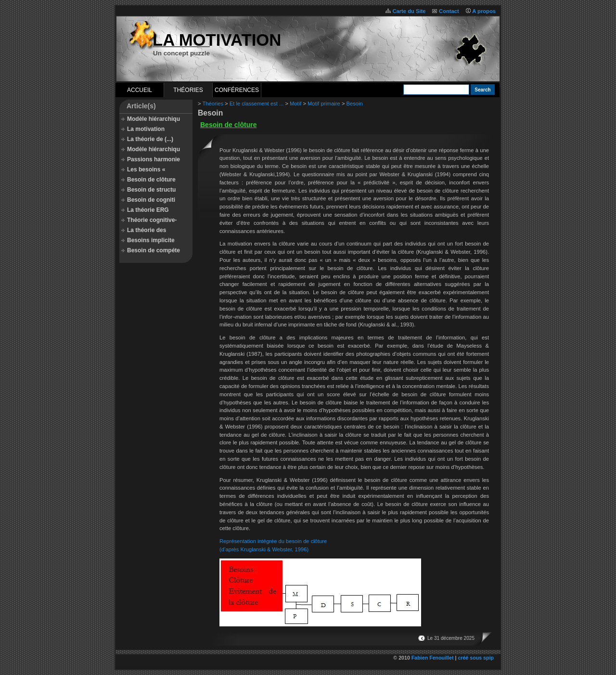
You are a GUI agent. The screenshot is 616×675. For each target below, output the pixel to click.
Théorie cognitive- (152, 220)
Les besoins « (146, 169)
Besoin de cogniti (151, 200)
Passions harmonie (154, 159)
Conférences (237, 90)
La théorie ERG (148, 210)
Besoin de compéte (154, 250)
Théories (188, 90)
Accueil (140, 90)
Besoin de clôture (151, 180)
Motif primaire (324, 104)
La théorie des (147, 230)
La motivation (146, 129)
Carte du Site (409, 11)
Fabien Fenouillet (433, 658)
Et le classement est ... (257, 104)
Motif (295, 104)
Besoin (355, 104)
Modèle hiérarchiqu (154, 119)
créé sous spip (476, 658)
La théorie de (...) (150, 139)
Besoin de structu (151, 190)
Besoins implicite (151, 240)
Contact (449, 11)
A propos (484, 11)
